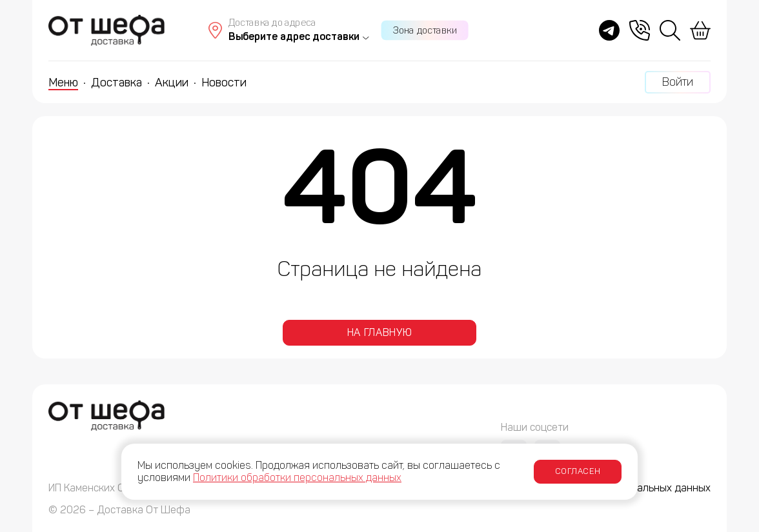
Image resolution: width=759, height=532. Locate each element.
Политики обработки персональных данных (297, 478)
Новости (224, 83)
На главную (379, 332)
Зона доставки (425, 30)
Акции (172, 83)
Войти (678, 82)
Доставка (116, 83)
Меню (63, 83)
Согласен (578, 471)
